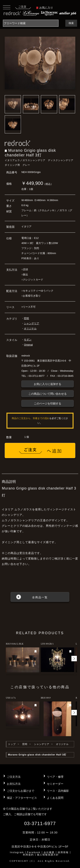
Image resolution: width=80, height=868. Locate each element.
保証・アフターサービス (22, 798)
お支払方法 (14, 784)
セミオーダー (55, 784)
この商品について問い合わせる (48, 394)
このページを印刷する (48, 403)
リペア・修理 (55, 777)
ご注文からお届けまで (21, 791)
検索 (71, 23)
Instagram (17, 852)
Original (28, 345)
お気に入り (45, 8)
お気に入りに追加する (48, 384)
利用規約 (28, 855)
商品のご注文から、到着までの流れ (31, 418)
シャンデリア (31, 323)
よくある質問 (55, 798)
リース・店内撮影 (58, 791)
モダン (28, 340)
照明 (26, 318)
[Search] (31, 23)
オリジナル (30, 328)
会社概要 (49, 852)
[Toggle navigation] (7, 7)
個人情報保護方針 (48, 855)
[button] (74, 659)
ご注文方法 (14, 777)
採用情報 (63, 852)
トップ (12, 744)
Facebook (34, 852)
